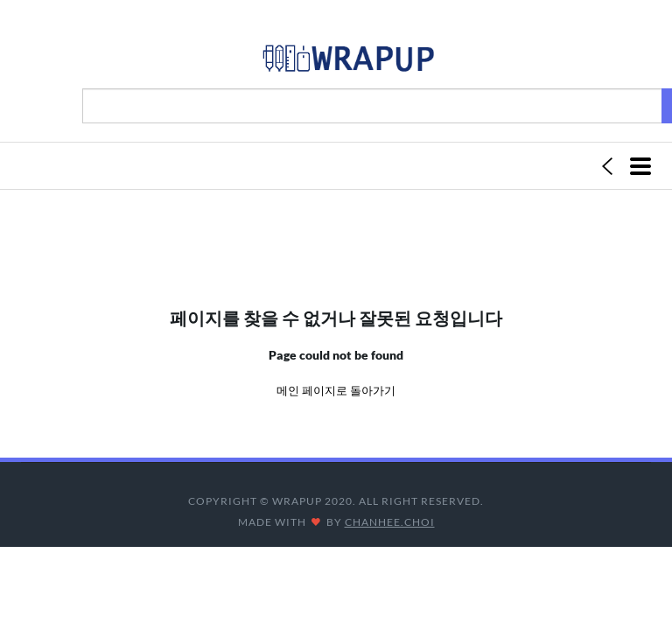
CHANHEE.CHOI (390, 522)
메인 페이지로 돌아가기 (336, 390)
